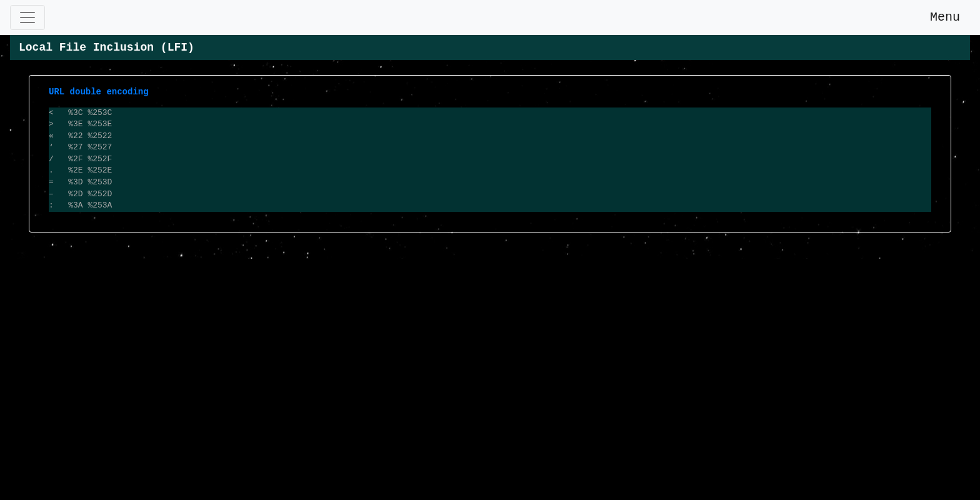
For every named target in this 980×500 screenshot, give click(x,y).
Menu (937, 17)
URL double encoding (99, 92)
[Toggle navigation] (27, 17)
